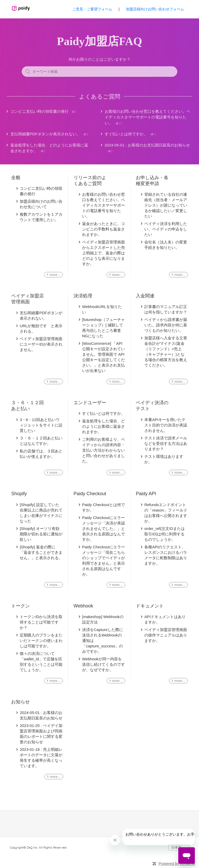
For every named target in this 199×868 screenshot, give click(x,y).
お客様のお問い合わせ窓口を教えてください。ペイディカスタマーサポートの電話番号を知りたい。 (147, 117)
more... (55, 275)
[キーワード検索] (99, 72)
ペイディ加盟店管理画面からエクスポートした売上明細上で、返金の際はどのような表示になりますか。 (104, 253)
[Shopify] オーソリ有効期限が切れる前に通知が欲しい (41, 534)
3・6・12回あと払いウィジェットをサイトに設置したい (41, 425)
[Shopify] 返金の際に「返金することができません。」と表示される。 (41, 552)
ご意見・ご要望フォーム (92, 9)
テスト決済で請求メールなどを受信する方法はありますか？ (166, 443)
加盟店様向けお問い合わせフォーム (155, 9)
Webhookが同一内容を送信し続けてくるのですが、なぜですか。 (104, 664)
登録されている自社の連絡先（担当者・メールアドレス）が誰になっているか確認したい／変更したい (166, 205)
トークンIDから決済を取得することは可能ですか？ (41, 622)
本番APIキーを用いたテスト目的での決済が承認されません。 (166, 425)
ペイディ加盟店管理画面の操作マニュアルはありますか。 (166, 635)
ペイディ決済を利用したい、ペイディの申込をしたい (166, 229)
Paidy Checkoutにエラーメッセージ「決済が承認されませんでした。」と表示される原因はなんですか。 (104, 528)
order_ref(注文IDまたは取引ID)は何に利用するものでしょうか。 (165, 534)
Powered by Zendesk (177, 863)
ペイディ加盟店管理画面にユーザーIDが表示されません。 (41, 344)
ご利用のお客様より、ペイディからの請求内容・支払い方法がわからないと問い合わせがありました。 (104, 450)
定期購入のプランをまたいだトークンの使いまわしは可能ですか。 (41, 640)
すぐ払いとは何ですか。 (130, 134)
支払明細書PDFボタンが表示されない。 (49, 134)
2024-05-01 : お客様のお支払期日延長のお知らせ (147, 148)
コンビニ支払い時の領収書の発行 (44, 112)
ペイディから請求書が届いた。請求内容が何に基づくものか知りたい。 (166, 325)
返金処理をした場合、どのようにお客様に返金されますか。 (49, 148)
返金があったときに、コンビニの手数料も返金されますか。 (104, 229)
